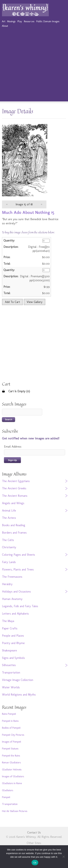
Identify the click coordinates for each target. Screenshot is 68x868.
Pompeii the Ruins (11, 756)
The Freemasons (12, 577)
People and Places (13, 636)
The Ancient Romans (15, 496)
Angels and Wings (13, 503)
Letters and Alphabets (15, 614)
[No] (63, 857)
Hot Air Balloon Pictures (15, 811)
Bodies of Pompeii (11, 728)
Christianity (9, 547)
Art (4, 21)
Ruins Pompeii (9, 714)
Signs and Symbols (13, 658)
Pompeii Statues (10, 749)
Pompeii (6, 797)
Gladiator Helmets (12, 769)
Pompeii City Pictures (13, 735)
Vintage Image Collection (18, 680)
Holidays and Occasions (16, 592)
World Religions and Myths (19, 695)
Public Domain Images (48, 21)
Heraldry (7, 584)
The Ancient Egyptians (16, 481)
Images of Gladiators (13, 776)
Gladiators (8, 790)
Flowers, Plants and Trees (18, 569)
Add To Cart (12, 302)
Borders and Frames (14, 533)
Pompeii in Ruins (10, 721)
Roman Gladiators (11, 762)
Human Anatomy (12, 599)
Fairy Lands (9, 562)
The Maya (8, 621)
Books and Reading (14, 525)
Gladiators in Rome (12, 783)
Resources (29, 21)
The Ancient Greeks (14, 488)
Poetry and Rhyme (13, 643)
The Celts (8, 540)
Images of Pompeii (12, 742)
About (5, 26)
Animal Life (9, 511)
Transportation (11, 673)
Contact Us (34, 832)
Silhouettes (9, 665)
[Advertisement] (34, 68)
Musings (11, 21)
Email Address (13, 447)
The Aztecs (9, 518)
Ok (35, 863)
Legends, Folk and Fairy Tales (20, 606)
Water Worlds (11, 687)
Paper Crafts (10, 628)
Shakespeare (9, 650)
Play (20, 21)
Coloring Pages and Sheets (18, 555)
